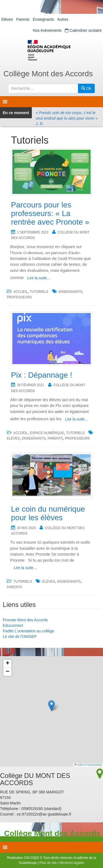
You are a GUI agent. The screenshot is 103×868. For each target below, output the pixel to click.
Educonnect (13, 625)
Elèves (7, 19)
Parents (23, 19)
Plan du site (48, 863)
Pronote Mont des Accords (25, 620)
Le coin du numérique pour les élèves (48, 513)
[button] (51, 706)
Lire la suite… (39, 278)
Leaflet (79, 765)
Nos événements (47, 30)
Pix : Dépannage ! (42, 375)
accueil (21, 292)
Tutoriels (39, 292)
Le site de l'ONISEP (20, 636)
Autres (63, 19)
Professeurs (19, 297)
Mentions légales (72, 863)
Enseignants (43, 19)
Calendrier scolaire (83, 30)
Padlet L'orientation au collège (28, 631)
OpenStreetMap (94, 765)
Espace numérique (47, 433)
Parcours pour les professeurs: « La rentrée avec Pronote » (50, 213)
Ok (86, 88)
